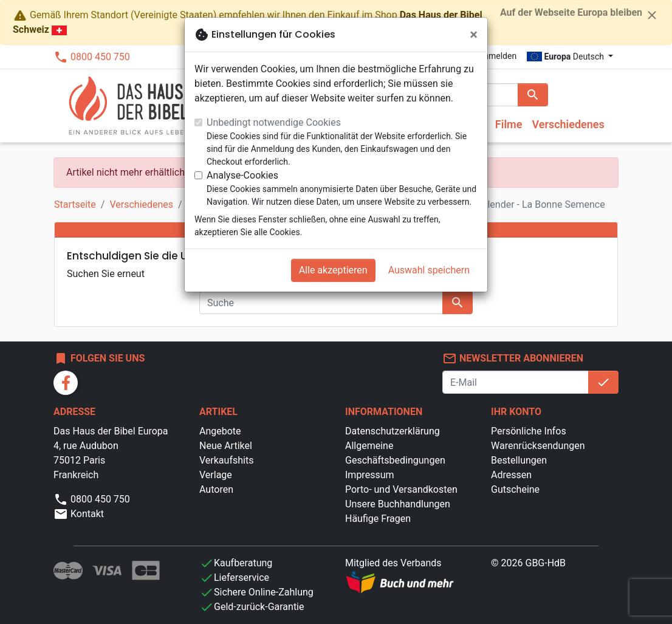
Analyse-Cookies (242, 175)
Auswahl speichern (429, 270)
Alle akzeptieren (333, 270)
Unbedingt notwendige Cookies (274, 122)
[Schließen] (474, 35)
